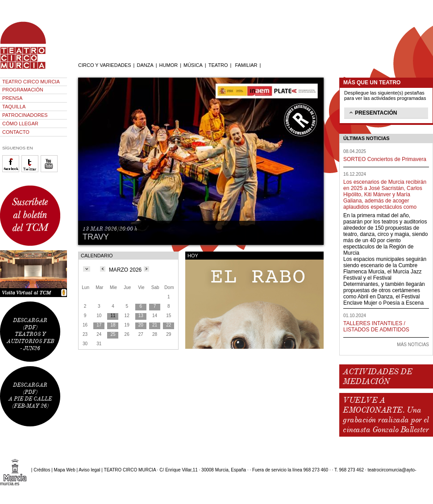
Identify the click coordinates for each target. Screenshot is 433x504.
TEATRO (218, 65)
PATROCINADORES (25, 115)
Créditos (42, 470)
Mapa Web (65, 470)
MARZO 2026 (125, 270)
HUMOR (169, 65)
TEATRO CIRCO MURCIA (31, 82)
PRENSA (12, 98)
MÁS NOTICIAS (413, 345)
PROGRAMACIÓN (23, 90)
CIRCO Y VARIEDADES (105, 65)
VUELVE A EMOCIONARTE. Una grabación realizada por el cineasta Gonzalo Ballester (386, 415)
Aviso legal (89, 470)
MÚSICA (193, 65)
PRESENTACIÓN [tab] (372, 112)
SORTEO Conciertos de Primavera (385, 159)
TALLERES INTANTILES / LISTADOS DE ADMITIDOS (376, 326)
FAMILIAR (246, 65)
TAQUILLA (14, 107)
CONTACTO (16, 132)
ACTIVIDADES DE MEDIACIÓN (377, 376)
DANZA (145, 65)
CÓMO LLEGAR (20, 124)
